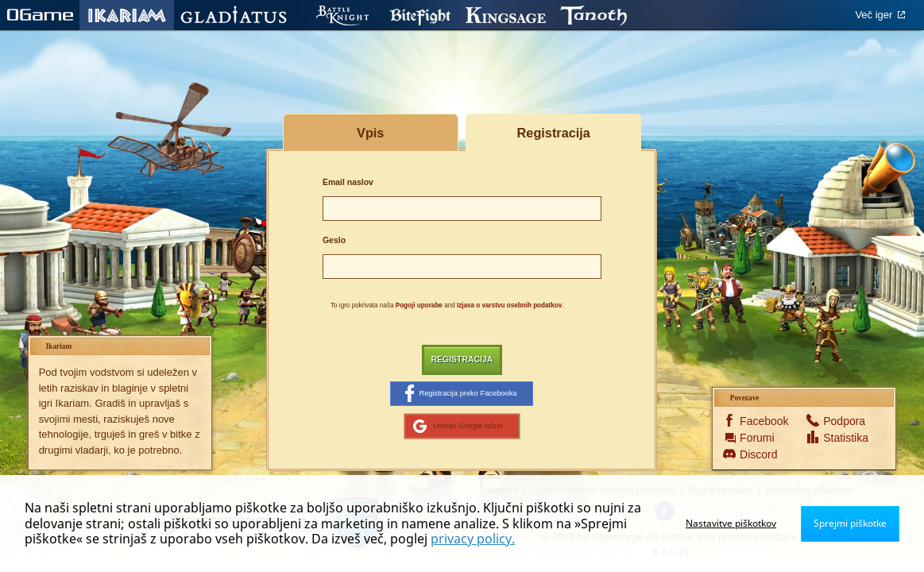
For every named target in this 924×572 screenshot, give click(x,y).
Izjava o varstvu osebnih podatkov (509, 305)
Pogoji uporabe (419, 305)
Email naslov (348, 182)
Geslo (334, 240)
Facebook (760, 421)
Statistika (843, 438)
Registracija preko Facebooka (461, 393)
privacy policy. (473, 539)
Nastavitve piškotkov (731, 523)
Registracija (462, 359)
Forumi (757, 438)
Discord (758, 454)
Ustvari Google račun (458, 426)
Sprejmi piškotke (850, 523)
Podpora (843, 421)
